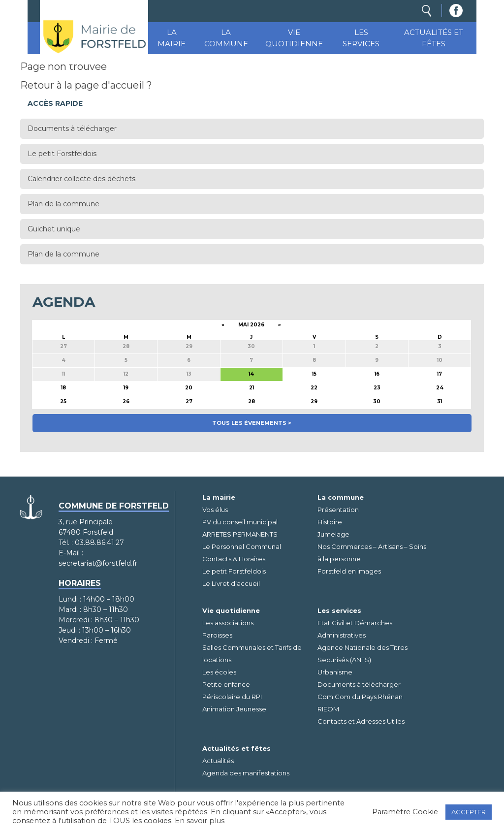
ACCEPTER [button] (469, 812)
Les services (361, 38)
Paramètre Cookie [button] (405, 812)
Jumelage (333, 534)
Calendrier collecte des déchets (81, 179)
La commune (226, 38)
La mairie (172, 38)
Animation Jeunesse (234, 709)
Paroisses (217, 635)
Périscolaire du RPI (232, 697)
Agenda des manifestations (246, 773)
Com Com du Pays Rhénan (360, 697)
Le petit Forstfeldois (62, 154)
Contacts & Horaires (234, 559)
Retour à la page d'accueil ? (86, 85)
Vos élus (215, 510)
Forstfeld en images (349, 571)
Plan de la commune (63, 204)
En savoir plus (200, 821)
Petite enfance (226, 684)
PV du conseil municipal (240, 522)
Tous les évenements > (252, 423)
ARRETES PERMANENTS (240, 534)
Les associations (228, 623)
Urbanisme (335, 672)
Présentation (338, 510)
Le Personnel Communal (242, 546)
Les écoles (219, 672)
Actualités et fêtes (434, 38)
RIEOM (328, 709)
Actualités (218, 761)
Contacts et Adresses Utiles (361, 721)
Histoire (330, 522)
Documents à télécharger (72, 128)
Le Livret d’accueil (231, 583)
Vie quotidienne (294, 38)
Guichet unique (54, 229)
